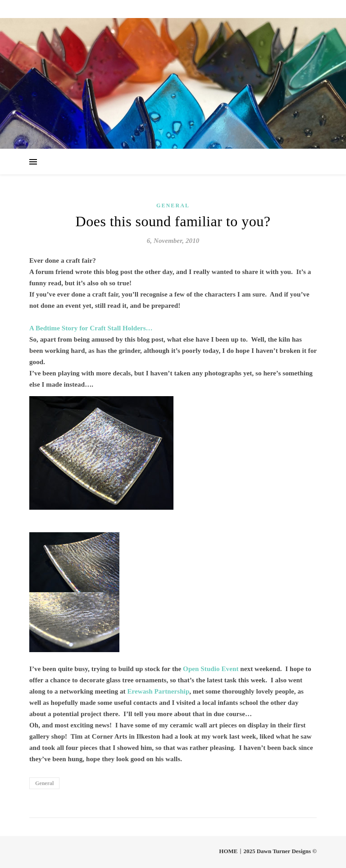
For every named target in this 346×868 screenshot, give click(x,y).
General (173, 206)
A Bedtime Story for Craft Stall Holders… (91, 328)
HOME (228, 851)
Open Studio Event (211, 669)
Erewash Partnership (158, 691)
